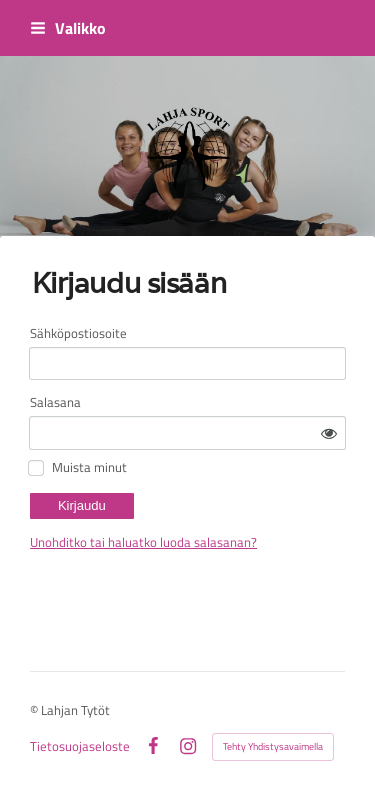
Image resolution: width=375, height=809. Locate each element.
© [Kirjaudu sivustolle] (35, 710)
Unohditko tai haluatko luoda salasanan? (143, 542)
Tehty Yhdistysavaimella (273, 746)
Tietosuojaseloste (80, 746)
